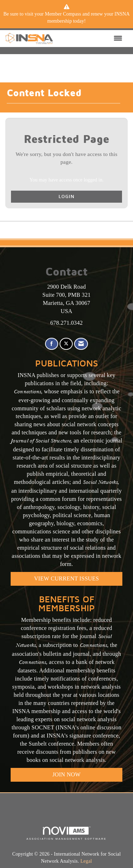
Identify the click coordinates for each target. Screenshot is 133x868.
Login (66, 196)
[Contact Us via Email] (81, 344)
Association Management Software (66, 833)
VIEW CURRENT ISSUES (66, 578)
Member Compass (63, 14)
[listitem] (66, 18)
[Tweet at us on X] (66, 344)
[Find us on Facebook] (52, 344)
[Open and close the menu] (89, 39)
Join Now (66, 774)
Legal (86, 861)
